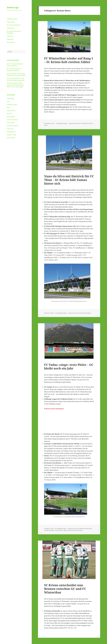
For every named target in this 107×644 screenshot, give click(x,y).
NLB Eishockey (11, 117)
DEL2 (8, 108)
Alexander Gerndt (75, 123)
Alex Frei (72, 313)
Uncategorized (11, 132)
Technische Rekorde (13, 126)
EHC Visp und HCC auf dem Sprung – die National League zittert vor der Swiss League (15, 85)
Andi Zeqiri (89, 529)
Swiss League (11, 22)
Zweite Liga (13, 7)
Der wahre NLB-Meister (14, 25)
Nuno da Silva (79, 313)
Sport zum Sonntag (12, 120)
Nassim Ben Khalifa (69, 530)
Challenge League (12, 19)
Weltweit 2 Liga (11, 135)
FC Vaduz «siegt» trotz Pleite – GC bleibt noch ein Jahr (69, 366)
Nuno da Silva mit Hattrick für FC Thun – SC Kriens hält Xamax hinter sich (69, 180)
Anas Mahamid (81, 529)
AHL (8, 102)
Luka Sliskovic (59, 530)
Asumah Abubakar (49, 530)
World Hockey (11, 42)
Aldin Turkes (73, 529)
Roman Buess (87, 313)
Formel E (9, 114)
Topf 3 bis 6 (10, 36)
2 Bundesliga (11, 28)
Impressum (10, 39)
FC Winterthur (84, 123)
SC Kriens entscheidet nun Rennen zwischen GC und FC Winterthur (65, 589)
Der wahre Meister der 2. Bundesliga (14, 32)
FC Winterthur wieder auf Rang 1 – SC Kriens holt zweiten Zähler (69, 60)
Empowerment (11, 111)
